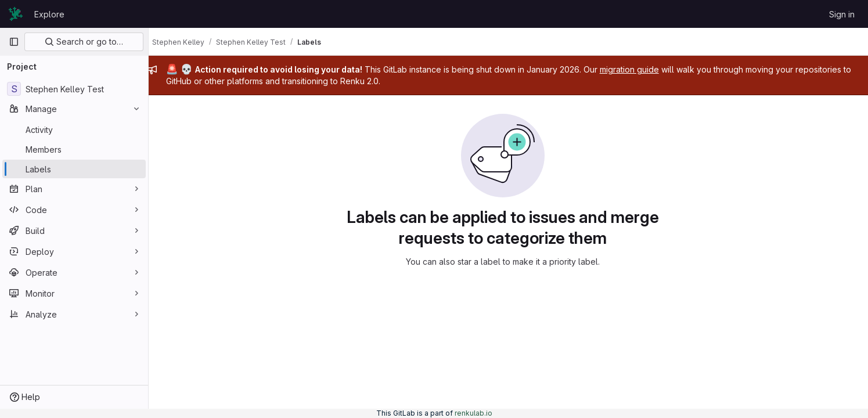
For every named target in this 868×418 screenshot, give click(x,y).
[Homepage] (16, 14)
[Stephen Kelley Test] (74, 89)
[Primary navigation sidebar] (14, 42)
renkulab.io (473, 413)
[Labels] (74, 169)
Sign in (842, 14)
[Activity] (74, 129)
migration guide (640, 69)
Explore (49, 14)
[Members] (74, 149)
